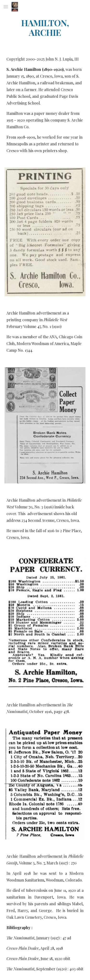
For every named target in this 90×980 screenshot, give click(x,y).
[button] (6, 7)
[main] (45, 28)
